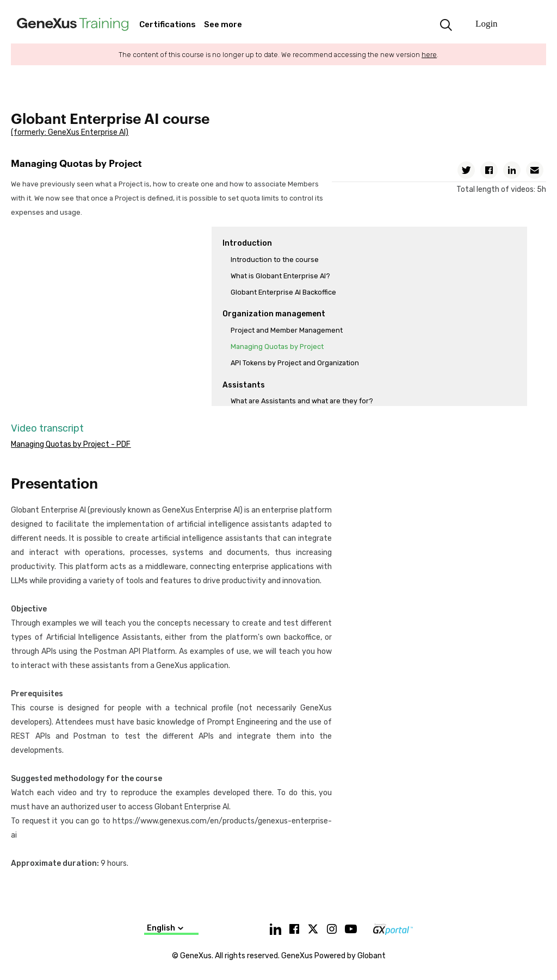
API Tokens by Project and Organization (295, 363)
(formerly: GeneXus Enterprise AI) (70, 132)
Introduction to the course (275, 260)
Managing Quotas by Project (277, 347)
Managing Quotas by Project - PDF (71, 444)
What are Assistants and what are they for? (302, 401)
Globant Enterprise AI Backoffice (283, 292)
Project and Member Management (287, 330)
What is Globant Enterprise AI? (280, 276)
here (429, 55)
